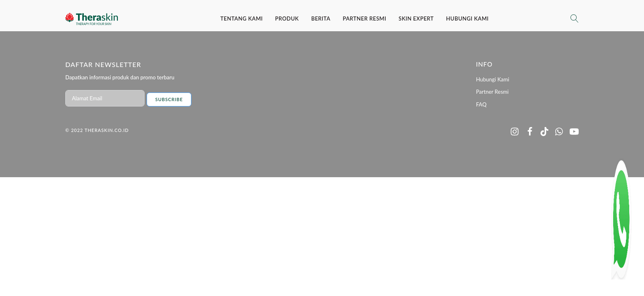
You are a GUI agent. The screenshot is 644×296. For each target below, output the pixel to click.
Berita (321, 18)
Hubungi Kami (467, 18)
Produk (287, 18)
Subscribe (169, 99)
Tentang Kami (242, 18)
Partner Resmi (364, 18)
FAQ (481, 104)
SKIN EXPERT (416, 18)
